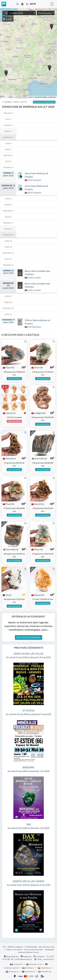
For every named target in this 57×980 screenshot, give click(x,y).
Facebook (26, 956)
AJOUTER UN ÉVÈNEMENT (28, 637)
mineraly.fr (17, 964)
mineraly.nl (12, 971)
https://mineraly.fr (46, 959)
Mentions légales (15, 947)
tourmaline (39, 458)
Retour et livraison (14, 949)
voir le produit (14, 379)
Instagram (39, 956)
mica (7, 595)
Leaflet (30, 97)
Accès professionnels (34, 949)
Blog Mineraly (11, 956)
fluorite (9, 367)
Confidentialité (31, 947)
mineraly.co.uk (34, 964)
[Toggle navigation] (52, 4)
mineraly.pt (29, 971)
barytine (9, 413)
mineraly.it (28, 968)
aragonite (38, 413)
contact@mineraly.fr (23, 959)
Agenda (8, 102)
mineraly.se (45, 971)
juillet (24, 102)
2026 (16, 102)
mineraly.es (45, 968)
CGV (4, 947)
